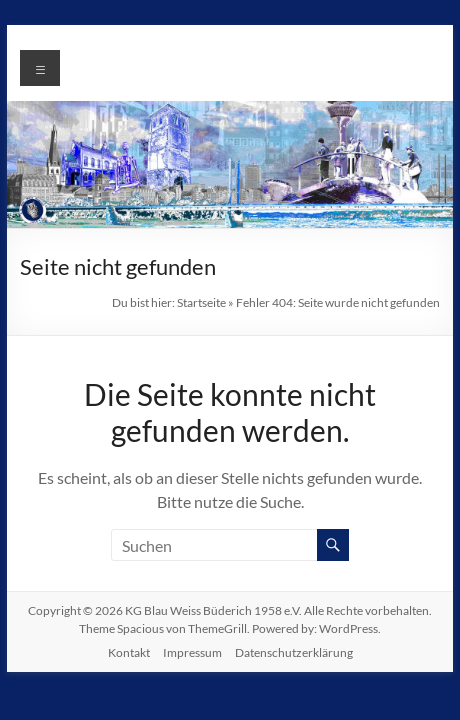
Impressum (192, 652)
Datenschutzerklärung (294, 652)
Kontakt (129, 652)
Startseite (201, 302)
